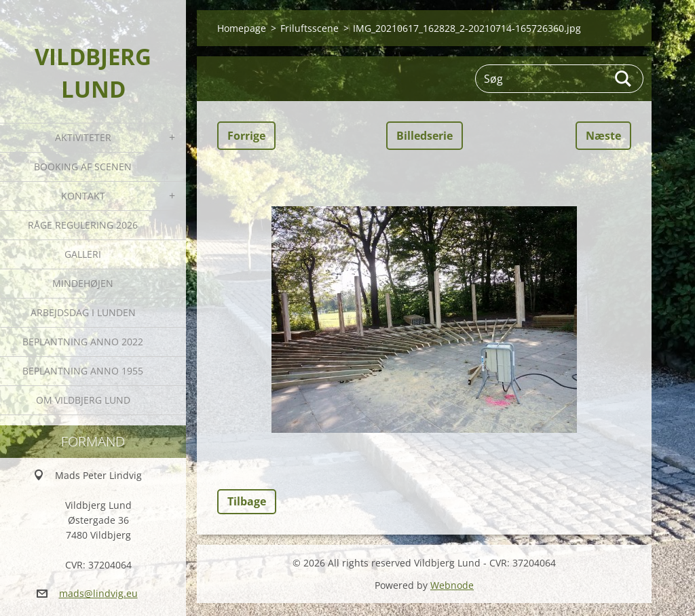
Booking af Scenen (83, 167)
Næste (603, 136)
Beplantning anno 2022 (83, 342)
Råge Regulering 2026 (83, 225)
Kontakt (83, 196)
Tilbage (247, 501)
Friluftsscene (309, 28)
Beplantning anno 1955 (83, 371)
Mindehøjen (83, 283)
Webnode (452, 585)
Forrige (246, 136)
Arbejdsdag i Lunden (83, 312)
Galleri (83, 254)
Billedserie (425, 136)
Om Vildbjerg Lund (83, 400)
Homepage (242, 28)
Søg (624, 79)
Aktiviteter (83, 137)
